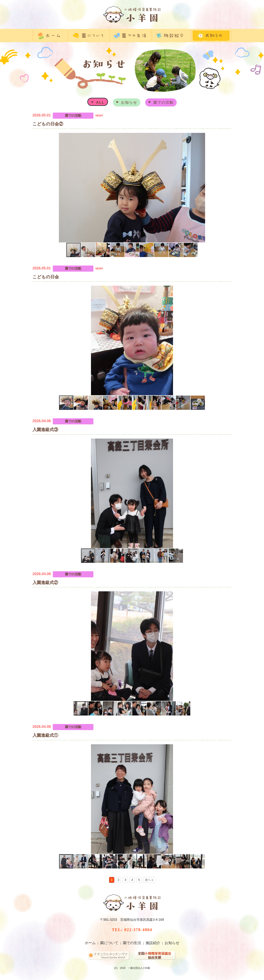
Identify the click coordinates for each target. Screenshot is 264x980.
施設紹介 (153, 943)
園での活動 (163, 102)
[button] (36, 188)
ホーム (90, 943)
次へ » (149, 880)
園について (109, 943)
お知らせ (129, 102)
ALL (100, 102)
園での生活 (132, 943)
